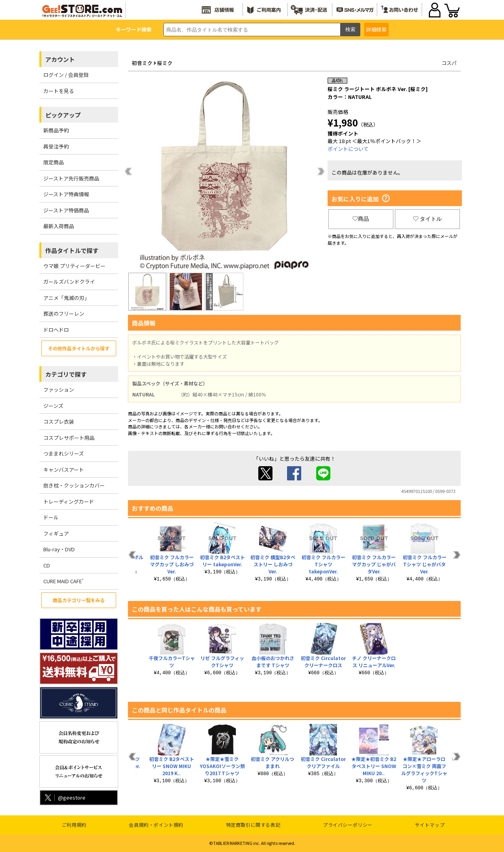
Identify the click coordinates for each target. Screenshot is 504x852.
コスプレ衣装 (59, 421)
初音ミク (142, 63)
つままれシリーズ (64, 453)
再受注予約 (56, 146)
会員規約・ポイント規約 (156, 825)
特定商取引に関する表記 (253, 825)
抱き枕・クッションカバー (74, 485)
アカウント (60, 59)
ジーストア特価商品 (66, 210)
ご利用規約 (74, 825)
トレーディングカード (69, 501)
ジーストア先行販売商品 (71, 178)
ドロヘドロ (56, 330)
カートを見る (59, 91)
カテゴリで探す (66, 374)
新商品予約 (56, 130)
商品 (361, 219)
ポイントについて (348, 149)
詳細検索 (376, 29)
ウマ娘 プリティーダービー (74, 266)
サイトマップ (430, 825)
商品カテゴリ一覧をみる (79, 600)
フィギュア (56, 533)
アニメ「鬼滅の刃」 (66, 298)
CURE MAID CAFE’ (63, 581)
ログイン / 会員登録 (66, 75)
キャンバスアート (64, 470)
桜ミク (165, 63)
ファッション (59, 390)
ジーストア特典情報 (66, 194)
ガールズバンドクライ (69, 282)
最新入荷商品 (59, 226)
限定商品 (54, 162)
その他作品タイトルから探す (79, 348)
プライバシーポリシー (348, 825)
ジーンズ (53, 406)
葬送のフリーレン (64, 313)
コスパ (449, 63)
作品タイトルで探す (72, 250)
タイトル (428, 219)
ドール (51, 517)
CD (47, 565)
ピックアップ (63, 115)
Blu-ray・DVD (59, 549)
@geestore (64, 797)
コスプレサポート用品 (69, 438)
